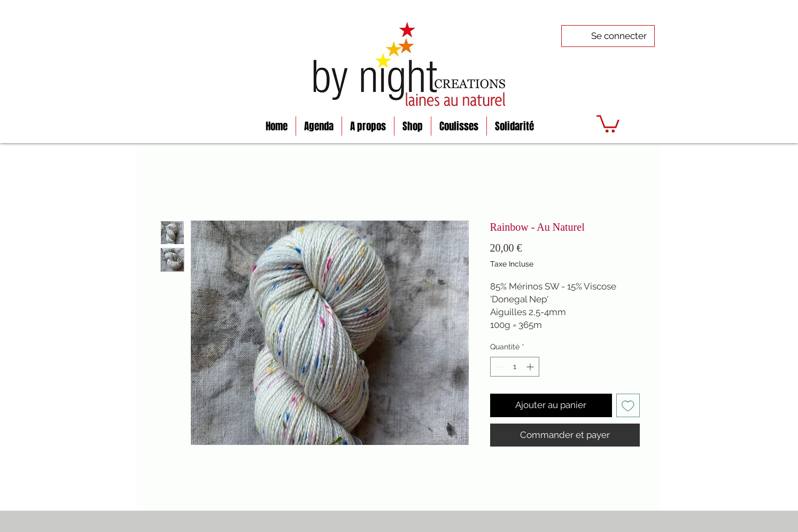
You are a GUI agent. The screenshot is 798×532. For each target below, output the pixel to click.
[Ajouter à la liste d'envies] (628, 405)
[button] (608, 123)
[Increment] (531, 367)
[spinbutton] (515, 367)
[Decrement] (498, 367)
